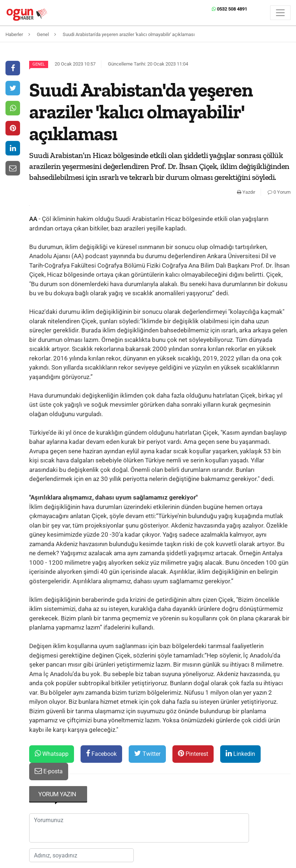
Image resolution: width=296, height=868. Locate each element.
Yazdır (246, 192)
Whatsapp (52, 753)
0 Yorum (279, 192)
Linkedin (240, 753)
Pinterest (193, 753)
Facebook (101, 753)
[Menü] (280, 13)
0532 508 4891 (229, 9)
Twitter (147, 753)
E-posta (49, 771)
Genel (39, 64)
